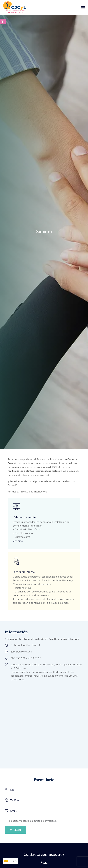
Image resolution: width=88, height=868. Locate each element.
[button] (3, 21)
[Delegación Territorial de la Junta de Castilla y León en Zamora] (44, 724)
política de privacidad (44, 821)
